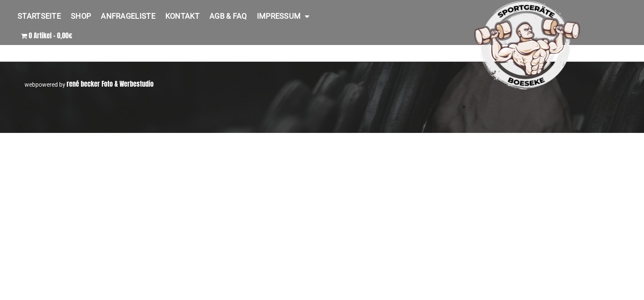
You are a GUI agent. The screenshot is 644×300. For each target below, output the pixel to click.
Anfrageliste (128, 16)
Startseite (39, 16)
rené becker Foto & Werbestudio (110, 84)
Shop (81, 16)
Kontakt (182, 16)
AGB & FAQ (228, 16)
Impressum (283, 16)
